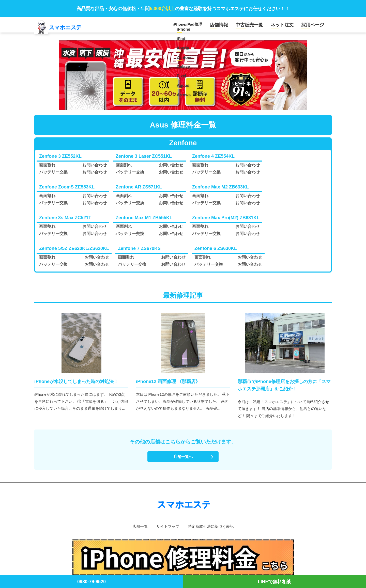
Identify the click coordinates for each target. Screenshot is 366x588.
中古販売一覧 (259, 26)
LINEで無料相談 (274, 582)
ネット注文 (288, 26)
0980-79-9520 (91, 582)
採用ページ (315, 26)
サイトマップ (167, 530)
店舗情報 (233, 26)
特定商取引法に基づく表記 (212, 530)
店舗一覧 (138, 530)
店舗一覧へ (183, 460)
